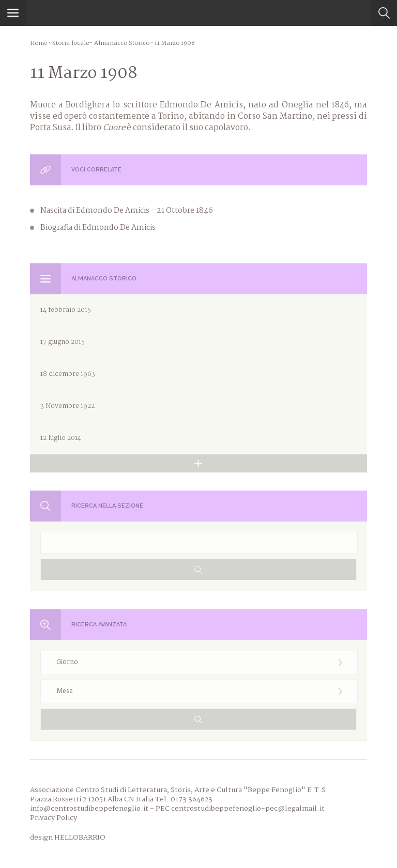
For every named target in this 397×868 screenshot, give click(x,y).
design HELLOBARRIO (68, 838)
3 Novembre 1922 (67, 406)
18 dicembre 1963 (68, 374)
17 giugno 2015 (63, 342)
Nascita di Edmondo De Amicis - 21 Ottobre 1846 (127, 211)
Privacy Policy (54, 818)
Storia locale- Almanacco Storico (101, 43)
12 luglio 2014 (61, 438)
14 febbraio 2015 (66, 310)
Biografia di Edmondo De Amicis (98, 228)
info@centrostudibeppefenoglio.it (89, 809)
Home (39, 43)
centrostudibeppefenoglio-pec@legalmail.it (248, 809)
